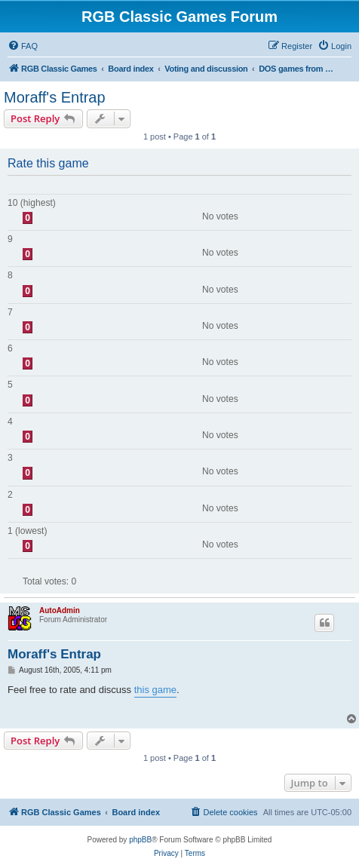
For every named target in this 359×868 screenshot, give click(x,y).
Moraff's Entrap (55, 97)
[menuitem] (23, 46)
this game (155, 690)
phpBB (140, 840)
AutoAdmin (60, 610)
